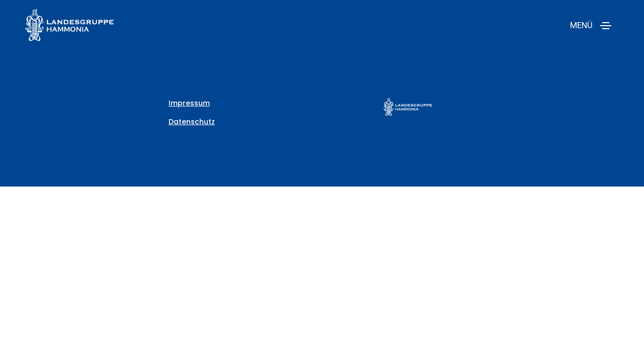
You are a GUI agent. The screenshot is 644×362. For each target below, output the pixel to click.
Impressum (189, 103)
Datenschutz (192, 122)
